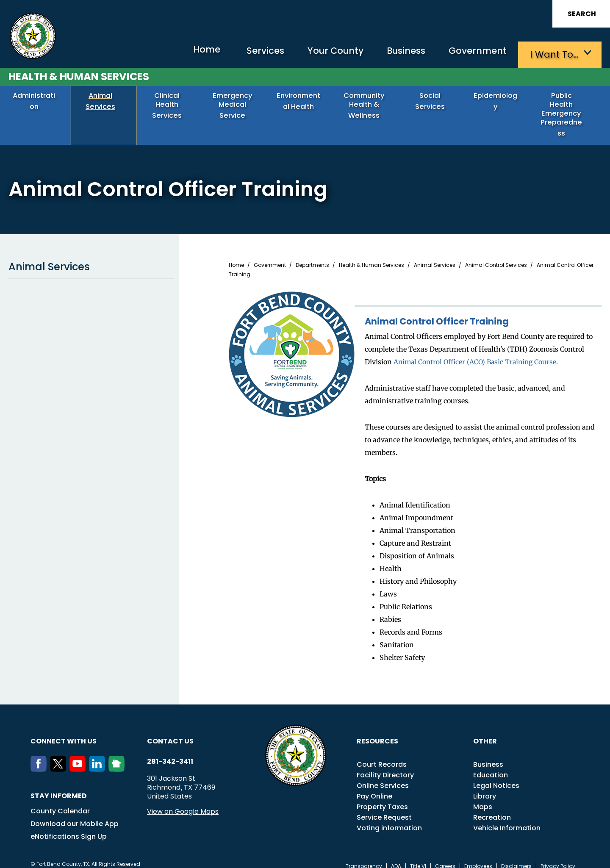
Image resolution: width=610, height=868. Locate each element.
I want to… (555, 53)
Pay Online (374, 787)
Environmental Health (302, 104)
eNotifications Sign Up (69, 827)
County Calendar (60, 802)
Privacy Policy (558, 857)
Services (248, 53)
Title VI (418, 857)
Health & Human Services (79, 75)
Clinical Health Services (170, 104)
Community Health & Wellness (367, 104)
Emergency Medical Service (236, 104)
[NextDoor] (118, 760)
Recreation (492, 808)
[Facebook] (40, 760)
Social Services (433, 101)
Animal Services (104, 101)
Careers (445, 857)
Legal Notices (496, 776)
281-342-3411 (170, 752)
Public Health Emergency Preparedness (564, 109)
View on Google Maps (183, 802)
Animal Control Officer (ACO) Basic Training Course (478, 352)
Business (398, 53)
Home (184, 53)
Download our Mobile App (75, 814)
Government (475, 53)
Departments (312, 256)
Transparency (364, 857)
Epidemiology (499, 101)
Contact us (170, 732)
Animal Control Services (496, 256)
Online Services (383, 776)
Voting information (389, 819)
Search (582, 14)
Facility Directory (385, 766)
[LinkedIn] (99, 760)
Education (491, 766)
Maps (483, 797)
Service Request (384, 808)
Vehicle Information (507, 819)
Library (485, 787)
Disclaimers (516, 857)
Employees (478, 857)
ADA (396, 857)
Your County (322, 53)
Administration (37, 101)
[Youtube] (79, 760)
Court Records (382, 755)
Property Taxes (382, 797)
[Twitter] (60, 760)
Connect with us (64, 732)
